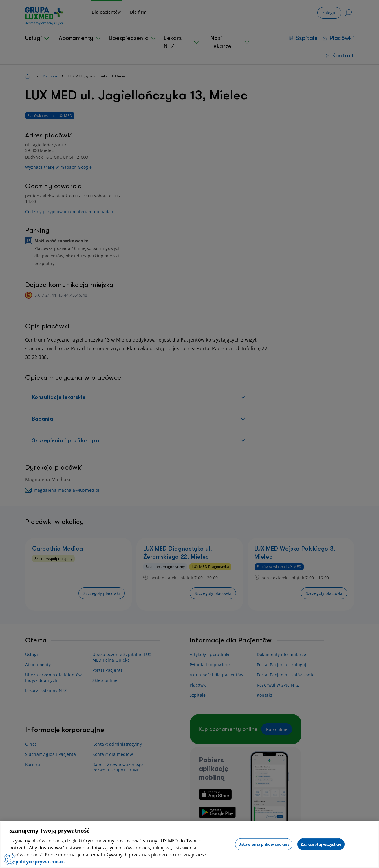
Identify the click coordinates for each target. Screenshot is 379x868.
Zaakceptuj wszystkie (321, 844)
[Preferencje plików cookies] (10, 859)
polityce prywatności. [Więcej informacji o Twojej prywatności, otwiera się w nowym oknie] (40, 862)
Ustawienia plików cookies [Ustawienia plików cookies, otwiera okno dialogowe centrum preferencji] (264, 844)
